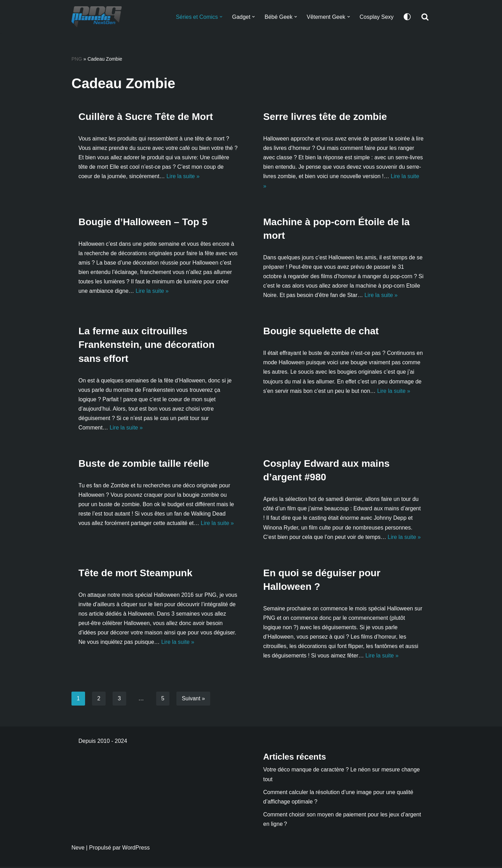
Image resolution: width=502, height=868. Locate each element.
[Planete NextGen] (98, 17)
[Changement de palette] (407, 17)
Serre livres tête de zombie (325, 117)
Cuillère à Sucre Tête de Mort (146, 117)
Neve (78, 849)
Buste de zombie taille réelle (144, 465)
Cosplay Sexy (376, 17)
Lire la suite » (183, 177)
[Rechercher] (425, 17)
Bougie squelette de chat (321, 332)
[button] (220, 17)
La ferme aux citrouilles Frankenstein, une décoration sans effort (147, 345)
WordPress (136, 849)
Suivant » (194, 700)
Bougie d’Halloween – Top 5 (143, 222)
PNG (77, 59)
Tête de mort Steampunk (135, 574)
